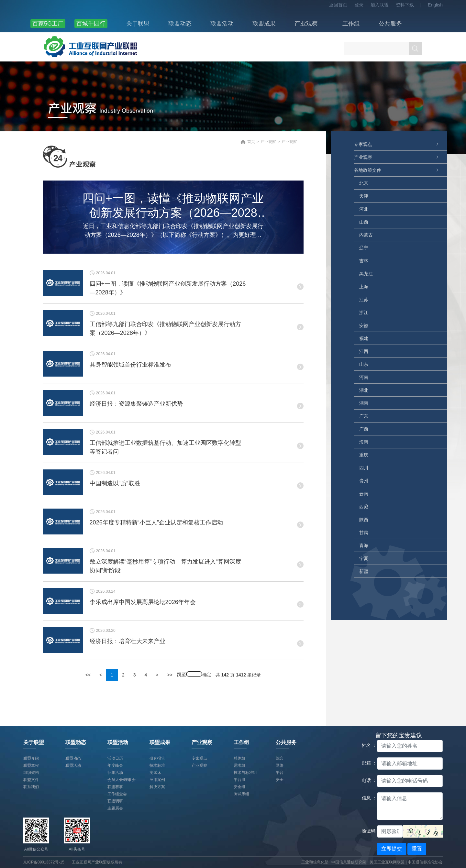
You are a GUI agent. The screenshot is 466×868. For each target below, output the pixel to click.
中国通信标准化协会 (425, 862)
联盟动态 (180, 24)
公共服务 (390, 24)
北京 (364, 183)
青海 (364, 545)
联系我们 (31, 787)
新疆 (364, 571)
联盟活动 (222, 24)
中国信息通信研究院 (349, 862)
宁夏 (364, 558)
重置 (417, 849)
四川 (364, 468)
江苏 (364, 300)
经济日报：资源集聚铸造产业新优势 (136, 404)
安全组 (239, 787)
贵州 (364, 481)
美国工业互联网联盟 (387, 862)
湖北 (364, 390)
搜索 (415, 49)
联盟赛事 (115, 787)
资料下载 (405, 5)
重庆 (364, 455)
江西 (364, 351)
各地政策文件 (368, 170)
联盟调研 (115, 801)
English (435, 5)
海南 (364, 442)
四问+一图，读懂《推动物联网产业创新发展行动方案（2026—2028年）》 (173, 207)
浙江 (364, 313)
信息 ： (367, 798)
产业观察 (306, 24)
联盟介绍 (31, 758)
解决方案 (157, 787)
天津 (364, 196)
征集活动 (115, 773)
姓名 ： (367, 745)
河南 (364, 377)
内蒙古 (366, 235)
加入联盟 (380, 5)
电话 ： (367, 780)
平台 (280, 773)
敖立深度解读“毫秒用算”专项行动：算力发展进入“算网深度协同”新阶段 (165, 566)
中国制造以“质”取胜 (115, 483)
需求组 (239, 765)
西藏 (364, 507)
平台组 (239, 780)
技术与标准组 (245, 773)
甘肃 (364, 533)
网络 (280, 765)
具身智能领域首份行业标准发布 (130, 365)
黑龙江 (366, 274)
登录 (359, 5)
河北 (364, 209)
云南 (364, 494)
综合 (280, 758)
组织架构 (31, 773)
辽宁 (364, 248)
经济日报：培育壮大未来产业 (128, 641)
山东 (364, 364)
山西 (364, 222)
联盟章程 (31, 765)
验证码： (367, 831)
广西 (364, 429)
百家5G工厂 (48, 24)
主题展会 (115, 808)
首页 (251, 142)
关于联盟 (138, 24)
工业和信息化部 (315, 862)
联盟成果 (264, 24)
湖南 (364, 403)
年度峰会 (115, 765)
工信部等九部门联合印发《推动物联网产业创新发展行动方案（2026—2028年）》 (165, 329)
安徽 (364, 325)
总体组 (239, 758)
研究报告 (157, 758)
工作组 (351, 24)
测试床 (155, 773)
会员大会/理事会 (122, 780)
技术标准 (157, 765)
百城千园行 (91, 24)
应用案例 (157, 780)
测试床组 (241, 794)
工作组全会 (117, 794)
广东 (364, 416)
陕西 (364, 520)
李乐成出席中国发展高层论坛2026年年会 (143, 602)
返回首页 (338, 5)
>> (170, 675)
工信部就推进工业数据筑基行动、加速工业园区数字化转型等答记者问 (165, 447)
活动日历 (115, 758)
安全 (280, 780)
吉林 (364, 261)
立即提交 (392, 849)
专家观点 (363, 144)
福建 (364, 338)
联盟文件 (31, 780)
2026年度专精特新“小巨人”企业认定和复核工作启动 (156, 522)
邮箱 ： (367, 763)
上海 (364, 287)
